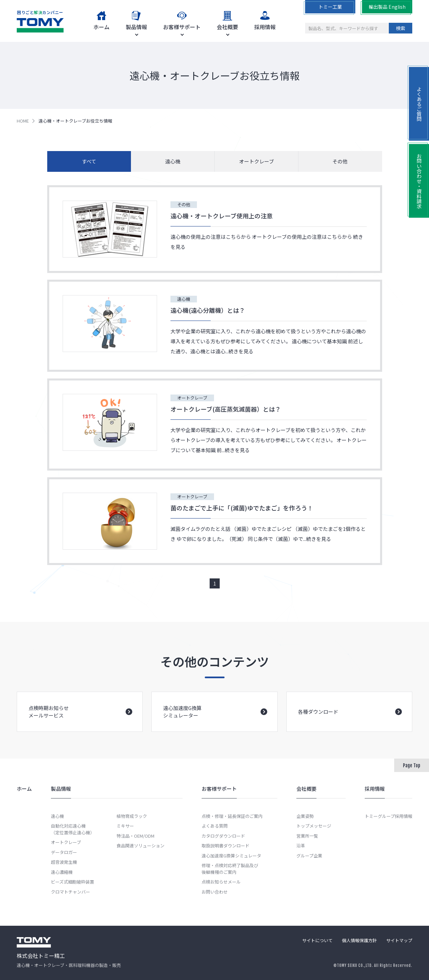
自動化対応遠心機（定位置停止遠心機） (73, 829)
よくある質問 (215, 826)
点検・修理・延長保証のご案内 (232, 816)
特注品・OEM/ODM (135, 836)
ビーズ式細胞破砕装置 (73, 882)
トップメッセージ (314, 826)
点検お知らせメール (221, 882)
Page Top (412, 765)
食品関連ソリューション (140, 846)
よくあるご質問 (419, 104)
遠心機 (173, 161)
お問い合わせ (215, 892)
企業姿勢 (305, 816)
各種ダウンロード (350, 722)
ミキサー (125, 826)
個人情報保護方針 (359, 940)
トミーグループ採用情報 (388, 816)
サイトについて (317, 940)
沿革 (301, 846)
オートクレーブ (257, 161)
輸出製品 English (387, 7)
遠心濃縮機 (62, 872)
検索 (401, 28)
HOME (23, 121)
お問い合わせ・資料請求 (419, 181)
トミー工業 (330, 7)
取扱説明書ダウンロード (226, 846)
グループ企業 (309, 856)
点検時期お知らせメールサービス (80, 721)
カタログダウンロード (223, 836)
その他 (340, 161)
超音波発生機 (64, 862)
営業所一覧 (307, 836)
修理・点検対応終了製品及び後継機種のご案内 (230, 869)
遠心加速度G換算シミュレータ (231, 856)
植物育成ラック (132, 816)
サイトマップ (399, 940)
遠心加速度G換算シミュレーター (215, 721)
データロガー (64, 852)
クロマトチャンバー (70, 892)
